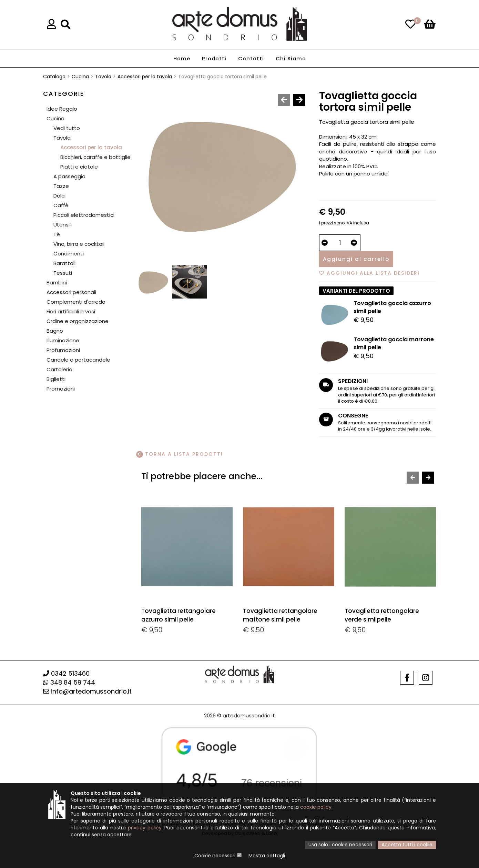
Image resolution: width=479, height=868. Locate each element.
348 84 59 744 (69, 682)
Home (181, 59)
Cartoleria (59, 369)
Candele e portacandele (78, 360)
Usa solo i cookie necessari (340, 845)
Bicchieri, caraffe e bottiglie (95, 157)
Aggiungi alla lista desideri (369, 273)
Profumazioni (63, 350)
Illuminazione (63, 340)
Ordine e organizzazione (78, 321)
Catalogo (54, 77)
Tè (57, 234)
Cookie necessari (215, 856)
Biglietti (56, 379)
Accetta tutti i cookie (407, 845)
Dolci (59, 196)
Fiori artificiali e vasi (71, 311)
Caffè (61, 205)
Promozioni (61, 389)
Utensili (63, 225)
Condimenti (69, 254)
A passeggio (69, 176)
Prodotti (214, 59)
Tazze (61, 186)
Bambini (57, 282)
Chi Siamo (291, 59)
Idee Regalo (62, 109)
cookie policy (316, 808)
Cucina (80, 77)
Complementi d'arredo (76, 302)
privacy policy (145, 828)
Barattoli (64, 263)
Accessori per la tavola (145, 77)
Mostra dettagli (267, 856)
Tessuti (63, 273)
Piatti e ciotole (79, 167)
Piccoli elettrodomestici (84, 215)
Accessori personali (71, 292)
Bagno (55, 331)
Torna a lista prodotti (180, 454)
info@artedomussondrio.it (87, 691)
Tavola (103, 77)
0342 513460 (66, 673)
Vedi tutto (67, 128)
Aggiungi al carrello (356, 259)
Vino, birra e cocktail (79, 244)
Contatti (251, 59)
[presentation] (284, 100)
